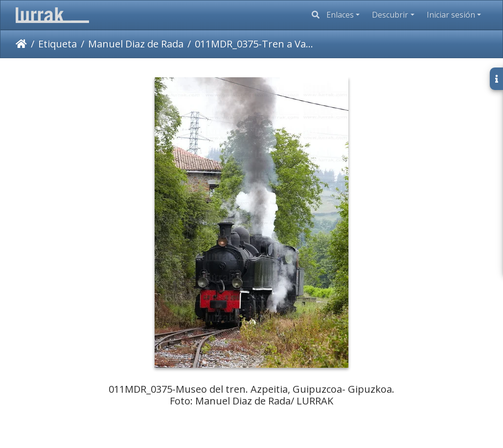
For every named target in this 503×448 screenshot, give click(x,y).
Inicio (21, 44)
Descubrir (390, 15)
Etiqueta (57, 44)
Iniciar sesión (451, 15)
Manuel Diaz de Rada (136, 44)
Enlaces (340, 15)
